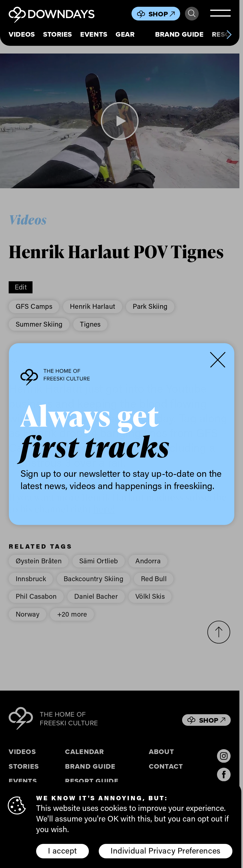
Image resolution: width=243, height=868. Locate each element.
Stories (58, 34)
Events (94, 34)
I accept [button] (62, 850)
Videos (22, 34)
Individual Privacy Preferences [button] (165, 850)
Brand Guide (179, 34)
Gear (125, 34)
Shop (162, 14)
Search (192, 13)
